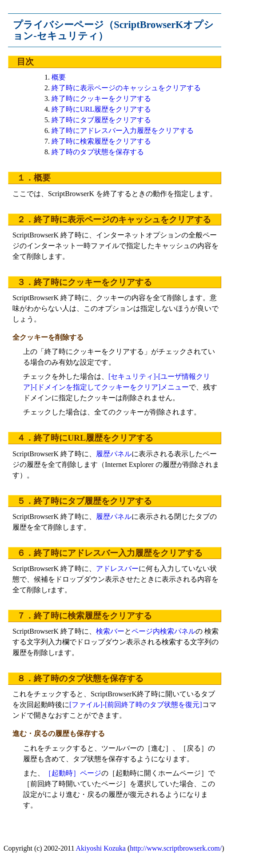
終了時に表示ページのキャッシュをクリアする (126, 88)
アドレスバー (117, 569)
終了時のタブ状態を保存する (98, 152)
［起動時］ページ (73, 773)
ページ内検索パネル (163, 631)
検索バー (110, 631)
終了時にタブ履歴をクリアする (101, 120)
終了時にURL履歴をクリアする (101, 109)
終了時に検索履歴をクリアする (101, 141)
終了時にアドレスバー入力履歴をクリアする (123, 131)
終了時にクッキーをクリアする (101, 98)
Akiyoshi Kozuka (101, 848)
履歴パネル (114, 454)
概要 (59, 77)
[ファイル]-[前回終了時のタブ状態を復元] (136, 705)
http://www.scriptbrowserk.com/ (176, 848)
